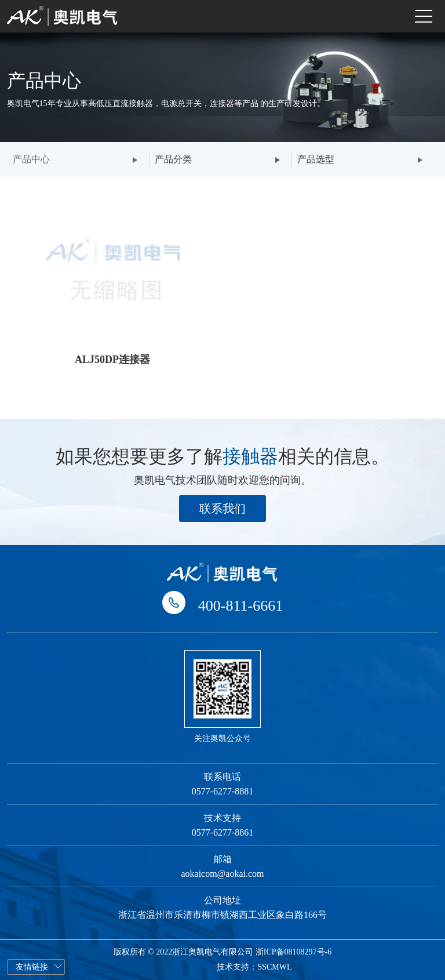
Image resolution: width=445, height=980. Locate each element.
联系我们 (222, 509)
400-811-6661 (240, 606)
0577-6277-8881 (223, 791)
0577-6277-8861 (223, 832)
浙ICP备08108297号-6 (293, 952)
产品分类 (173, 159)
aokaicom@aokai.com (222, 874)
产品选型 (316, 159)
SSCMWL (274, 967)
